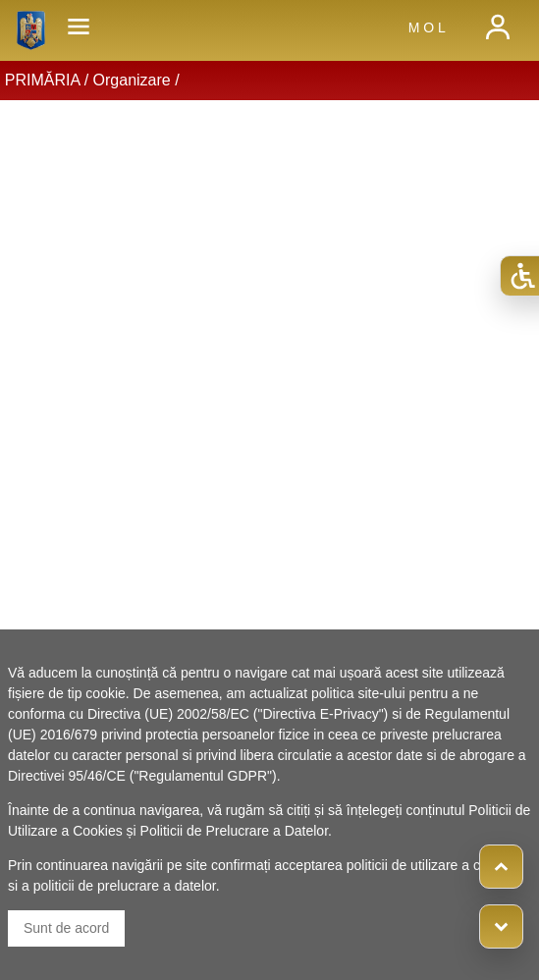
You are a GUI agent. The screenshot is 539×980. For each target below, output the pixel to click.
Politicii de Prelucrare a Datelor (234, 831)
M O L (427, 27)
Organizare (132, 80)
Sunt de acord (66, 928)
